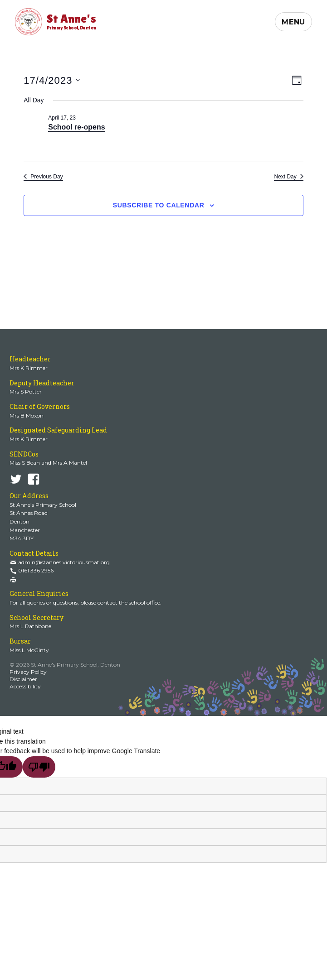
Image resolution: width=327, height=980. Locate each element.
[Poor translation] (39, 767)
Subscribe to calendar (159, 205)
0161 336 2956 (36, 570)
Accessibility (25, 686)
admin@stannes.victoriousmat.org (64, 562)
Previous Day (43, 177)
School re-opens (76, 127)
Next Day (288, 177)
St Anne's (71, 21)
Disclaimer (23, 679)
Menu (293, 22)
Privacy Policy (28, 672)
